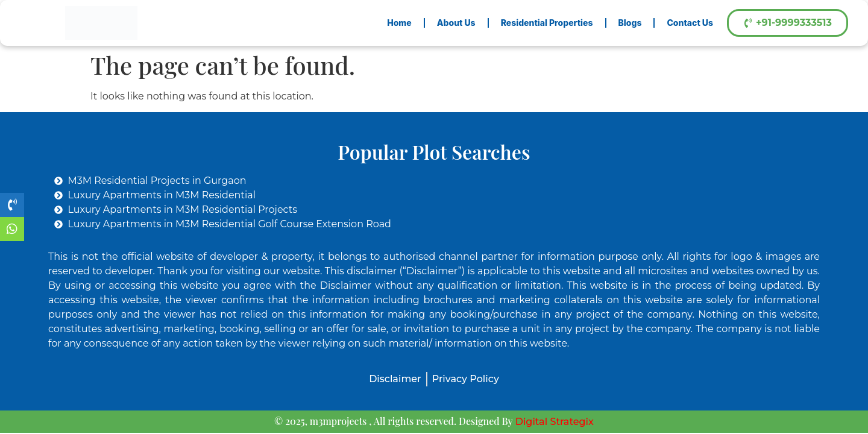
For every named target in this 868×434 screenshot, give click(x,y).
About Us (456, 23)
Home (399, 23)
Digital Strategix (555, 422)
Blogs (630, 23)
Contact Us (690, 23)
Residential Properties (547, 23)
